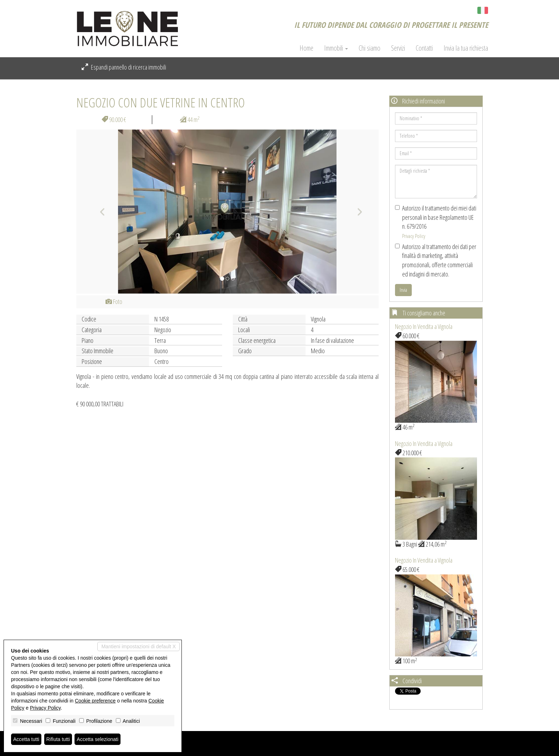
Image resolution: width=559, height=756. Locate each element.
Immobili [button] (336, 48)
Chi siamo (370, 48)
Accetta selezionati (98, 739)
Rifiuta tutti (58, 739)
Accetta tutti (26, 739)
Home (306, 48)
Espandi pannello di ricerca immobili (124, 67)
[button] (99, 212)
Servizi (398, 48)
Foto (114, 301)
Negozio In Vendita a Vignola (424, 326)
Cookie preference (95, 701)
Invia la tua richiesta (466, 48)
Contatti (424, 48)
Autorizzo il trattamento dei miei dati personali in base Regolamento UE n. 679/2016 (436, 222)
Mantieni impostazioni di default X (139, 646)
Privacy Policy (414, 236)
